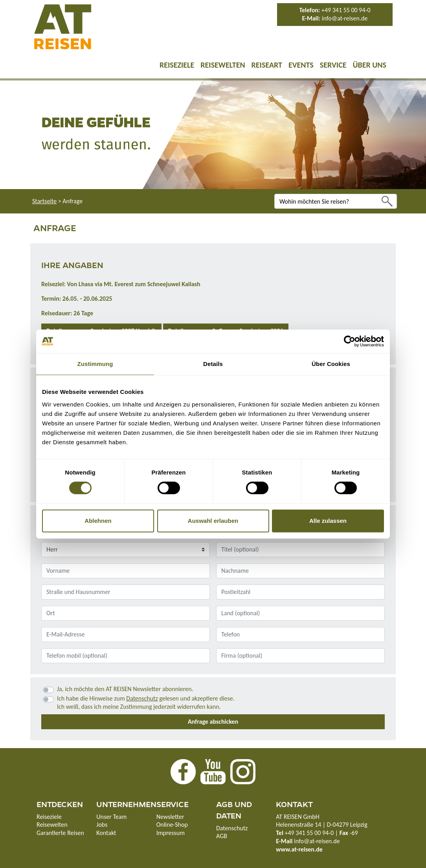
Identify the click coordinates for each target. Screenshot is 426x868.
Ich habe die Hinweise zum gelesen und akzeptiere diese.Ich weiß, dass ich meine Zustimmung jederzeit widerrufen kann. (146, 702)
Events (301, 65)
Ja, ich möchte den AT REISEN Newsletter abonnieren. (125, 689)
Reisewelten (223, 65)
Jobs (102, 825)
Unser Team (111, 817)
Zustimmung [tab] (95, 364)
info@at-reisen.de (345, 18)
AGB (222, 836)
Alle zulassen (328, 521)
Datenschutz (142, 698)
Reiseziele (177, 65)
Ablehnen (98, 521)
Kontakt (106, 833)
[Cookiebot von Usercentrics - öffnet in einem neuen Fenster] (350, 341)
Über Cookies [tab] (331, 364)
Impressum (171, 833)
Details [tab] (213, 364)
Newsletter (170, 817)
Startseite (44, 201)
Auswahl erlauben (213, 521)
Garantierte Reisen (60, 833)
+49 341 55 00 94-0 (346, 10)
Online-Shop (172, 825)
